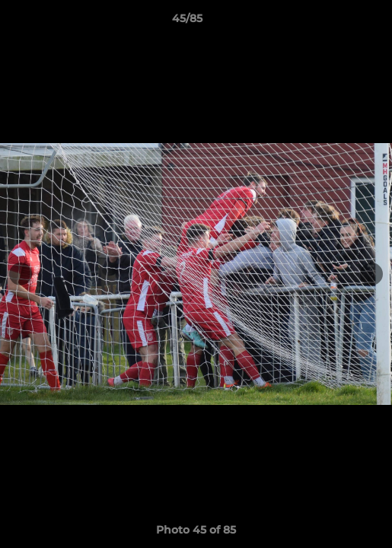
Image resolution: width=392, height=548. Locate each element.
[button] (337, 22)
